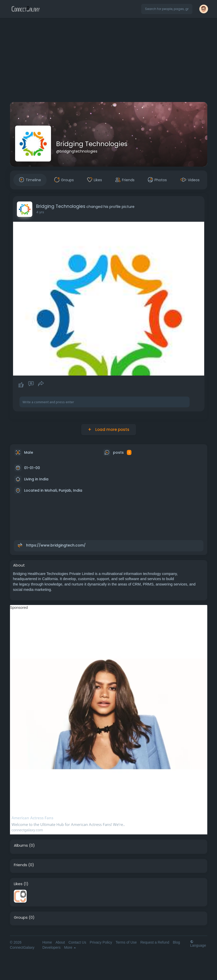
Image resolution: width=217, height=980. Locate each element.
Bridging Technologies (92, 144)
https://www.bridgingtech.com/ (56, 545)
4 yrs (40, 212)
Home (47, 942)
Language (198, 943)
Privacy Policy (101, 942)
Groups (21, 917)
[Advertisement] (108, 61)
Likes (18, 884)
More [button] (70, 947)
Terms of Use (126, 942)
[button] (167, 9)
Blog (176, 942)
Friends (20, 865)
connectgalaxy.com (27, 830)
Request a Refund (155, 942)
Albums (21, 845)
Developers (51, 947)
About (60, 942)
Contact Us (77, 942)
